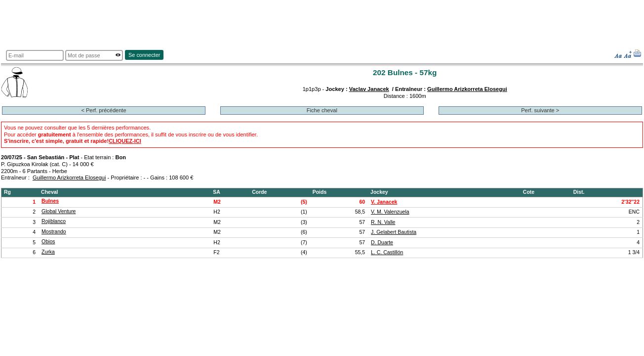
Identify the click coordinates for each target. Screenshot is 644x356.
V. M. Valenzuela (390, 212)
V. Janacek (384, 202)
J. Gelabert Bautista (394, 232)
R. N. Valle (383, 222)
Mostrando (54, 232)
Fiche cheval (322, 110)
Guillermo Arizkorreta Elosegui (467, 89)
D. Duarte (382, 243)
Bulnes (50, 201)
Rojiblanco (54, 221)
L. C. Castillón (387, 252)
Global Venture (59, 211)
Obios (48, 242)
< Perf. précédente (103, 110)
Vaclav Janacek (369, 89)
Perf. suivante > (540, 110)
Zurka (48, 252)
